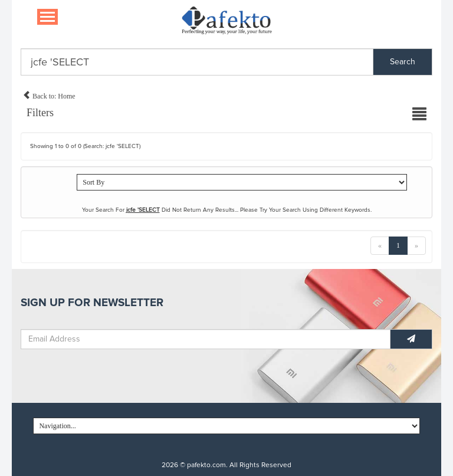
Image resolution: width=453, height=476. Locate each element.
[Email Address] (206, 339)
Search (403, 62)
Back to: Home (49, 94)
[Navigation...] (47, 17)
